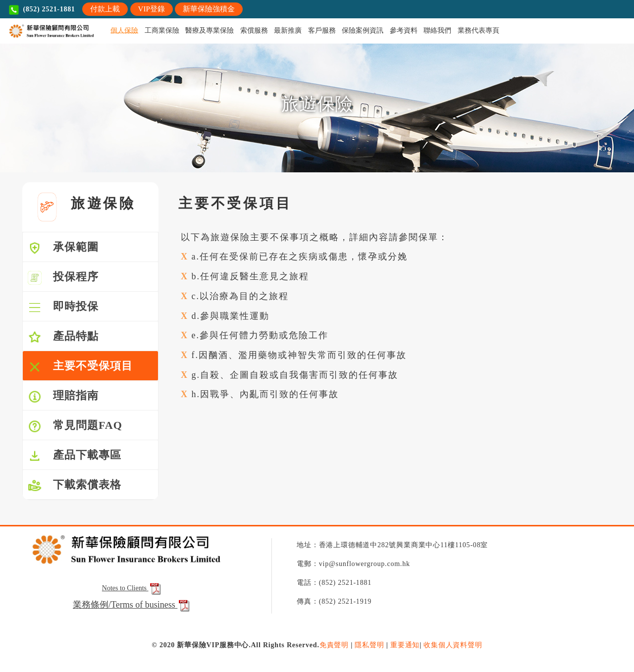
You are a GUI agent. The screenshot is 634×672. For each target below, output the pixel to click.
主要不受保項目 (80, 367)
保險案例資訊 (363, 30)
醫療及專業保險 (210, 30)
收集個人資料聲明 (453, 645)
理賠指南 (63, 396)
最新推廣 (288, 30)
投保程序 (63, 278)
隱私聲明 (369, 645)
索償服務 (254, 30)
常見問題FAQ (75, 426)
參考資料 (404, 30)
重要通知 (405, 645)
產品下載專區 (75, 456)
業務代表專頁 (478, 30)
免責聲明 (334, 645)
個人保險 (124, 30)
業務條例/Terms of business (125, 605)
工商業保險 (162, 30)
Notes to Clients (132, 588)
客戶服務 (322, 30)
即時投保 (63, 307)
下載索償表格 (75, 486)
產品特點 (63, 337)
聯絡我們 (437, 30)
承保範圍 (63, 248)
